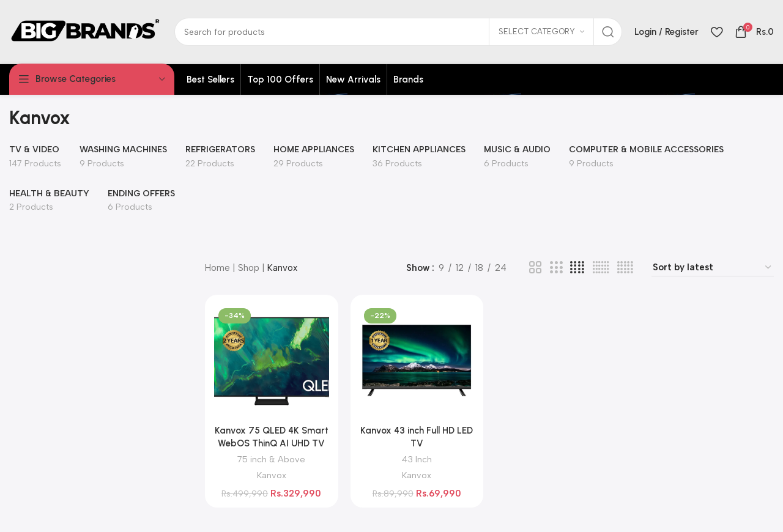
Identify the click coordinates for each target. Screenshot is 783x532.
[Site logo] (86, 31)
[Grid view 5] (625, 268)
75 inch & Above (271, 459)
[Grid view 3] (556, 268)
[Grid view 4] (577, 268)
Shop (249, 268)
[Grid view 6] (601, 268)
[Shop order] (713, 268)
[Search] (398, 32)
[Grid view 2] (535, 268)
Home (217, 268)
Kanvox (272, 475)
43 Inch (417, 459)
